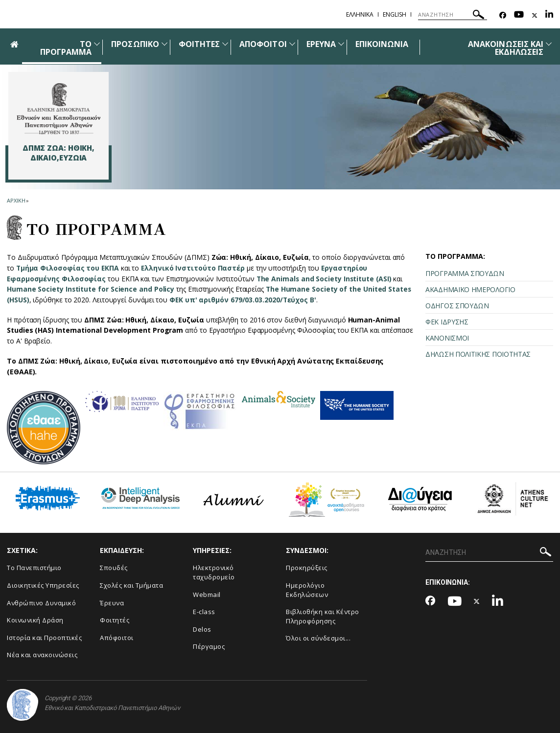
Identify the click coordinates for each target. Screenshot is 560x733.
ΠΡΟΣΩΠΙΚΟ (135, 44)
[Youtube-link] (519, 15)
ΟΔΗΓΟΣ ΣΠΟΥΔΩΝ (457, 306)
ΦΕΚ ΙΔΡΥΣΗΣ (447, 322)
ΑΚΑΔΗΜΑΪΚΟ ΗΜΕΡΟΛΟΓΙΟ (470, 289)
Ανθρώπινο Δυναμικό (41, 603)
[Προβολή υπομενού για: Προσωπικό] (164, 44)
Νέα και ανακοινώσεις (42, 655)
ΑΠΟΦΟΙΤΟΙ (263, 44)
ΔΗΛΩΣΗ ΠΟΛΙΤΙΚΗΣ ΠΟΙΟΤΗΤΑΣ (478, 354)
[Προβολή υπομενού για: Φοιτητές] (225, 44)
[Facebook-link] (503, 15)
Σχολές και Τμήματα (131, 585)
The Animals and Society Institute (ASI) (326, 279)
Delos (202, 629)
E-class (204, 612)
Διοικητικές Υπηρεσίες (43, 585)
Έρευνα (112, 603)
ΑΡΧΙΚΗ (16, 200)
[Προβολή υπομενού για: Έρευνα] (341, 44)
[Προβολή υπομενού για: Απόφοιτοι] (292, 44)
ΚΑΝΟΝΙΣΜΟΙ (447, 338)
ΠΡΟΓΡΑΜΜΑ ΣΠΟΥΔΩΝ (465, 273)
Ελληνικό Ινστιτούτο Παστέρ (194, 268)
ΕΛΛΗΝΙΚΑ (360, 14)
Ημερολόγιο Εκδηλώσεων (307, 590)
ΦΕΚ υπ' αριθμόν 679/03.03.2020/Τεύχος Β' (244, 300)
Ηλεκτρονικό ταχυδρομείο (214, 572)
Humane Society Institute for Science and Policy (91, 289)
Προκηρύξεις (307, 568)
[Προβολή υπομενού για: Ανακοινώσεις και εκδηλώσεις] (549, 44)
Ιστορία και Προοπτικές (44, 638)
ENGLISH (395, 14)
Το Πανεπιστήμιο (34, 568)
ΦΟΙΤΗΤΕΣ (199, 44)
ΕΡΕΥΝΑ (321, 44)
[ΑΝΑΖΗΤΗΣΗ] (453, 15)
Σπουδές (114, 568)
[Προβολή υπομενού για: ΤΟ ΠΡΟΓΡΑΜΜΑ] (97, 44)
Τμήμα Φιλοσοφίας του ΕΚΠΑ (68, 268)
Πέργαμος (209, 646)
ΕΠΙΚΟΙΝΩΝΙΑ (382, 44)
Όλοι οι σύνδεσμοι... (318, 638)
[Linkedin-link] (549, 15)
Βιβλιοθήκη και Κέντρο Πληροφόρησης (323, 616)
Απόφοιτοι (117, 638)
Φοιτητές (115, 620)
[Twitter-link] (535, 15)
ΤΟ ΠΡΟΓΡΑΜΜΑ (66, 48)
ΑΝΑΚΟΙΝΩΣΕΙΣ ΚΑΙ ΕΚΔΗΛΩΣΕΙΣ (506, 48)
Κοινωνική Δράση (35, 620)
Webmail (207, 595)
